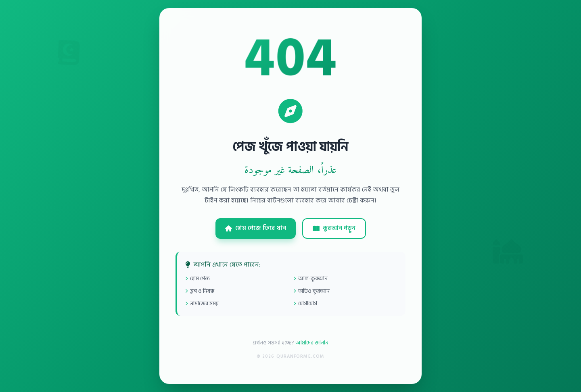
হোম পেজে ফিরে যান (256, 228)
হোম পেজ (197, 278)
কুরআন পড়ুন (334, 228)
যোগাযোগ (305, 303)
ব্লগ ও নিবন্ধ (200, 291)
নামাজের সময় (202, 303)
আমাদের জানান (312, 343)
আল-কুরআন (310, 278)
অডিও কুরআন (311, 291)
